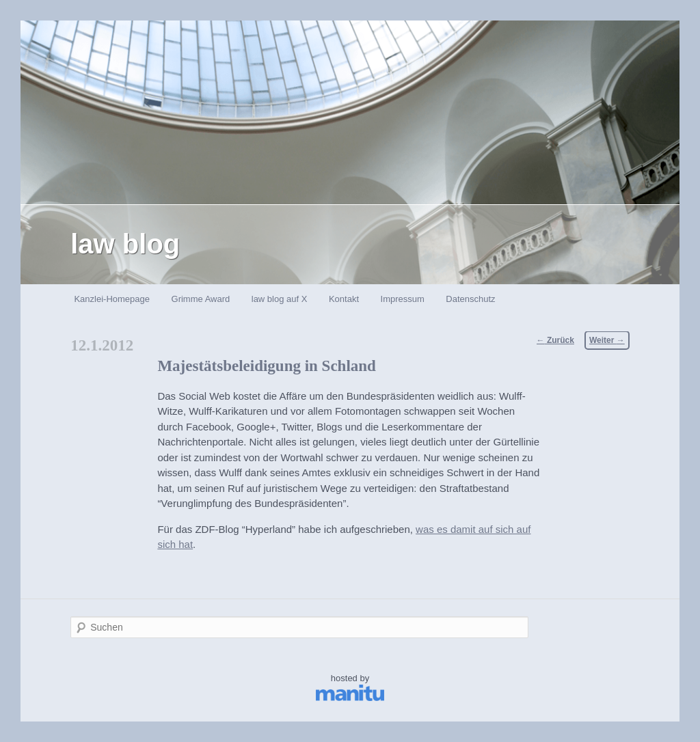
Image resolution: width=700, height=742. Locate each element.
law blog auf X (280, 299)
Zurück (555, 340)
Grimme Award (201, 299)
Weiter (607, 340)
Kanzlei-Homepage (112, 299)
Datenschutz (470, 299)
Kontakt (344, 299)
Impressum (403, 299)
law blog (125, 244)
